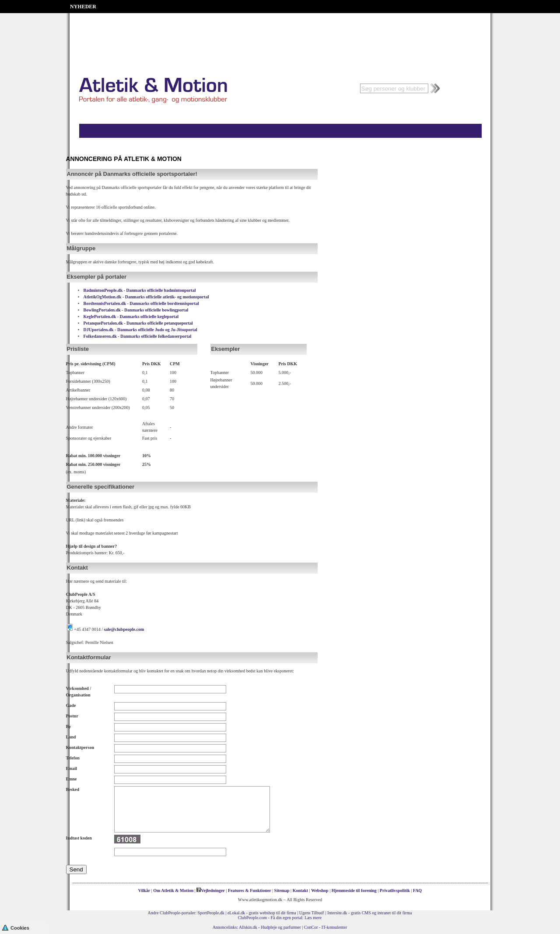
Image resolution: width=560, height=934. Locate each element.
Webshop (320, 890)
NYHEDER (83, 7)
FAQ (417, 890)
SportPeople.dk (211, 913)
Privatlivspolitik (395, 890)
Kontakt (301, 890)
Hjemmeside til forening (354, 890)
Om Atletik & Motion (173, 890)
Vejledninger (211, 890)
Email (72, 768)
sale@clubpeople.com (124, 629)
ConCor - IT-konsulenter (326, 927)
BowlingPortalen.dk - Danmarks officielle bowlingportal (136, 310)
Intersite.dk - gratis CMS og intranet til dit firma (369, 913)
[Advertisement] (280, 35)
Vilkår (144, 890)
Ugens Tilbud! (312, 913)
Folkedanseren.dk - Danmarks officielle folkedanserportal (138, 336)
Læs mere (313, 918)
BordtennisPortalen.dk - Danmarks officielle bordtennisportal (141, 303)
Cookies (16, 927)
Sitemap (282, 890)
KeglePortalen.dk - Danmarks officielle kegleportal (131, 317)
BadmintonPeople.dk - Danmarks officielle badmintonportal (140, 290)
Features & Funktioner (250, 890)
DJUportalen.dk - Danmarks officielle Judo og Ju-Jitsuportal (140, 330)
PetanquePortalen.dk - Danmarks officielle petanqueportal (138, 323)
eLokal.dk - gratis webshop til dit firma (262, 913)
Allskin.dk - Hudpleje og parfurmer (270, 927)
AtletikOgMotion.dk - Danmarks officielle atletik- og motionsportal (146, 297)
